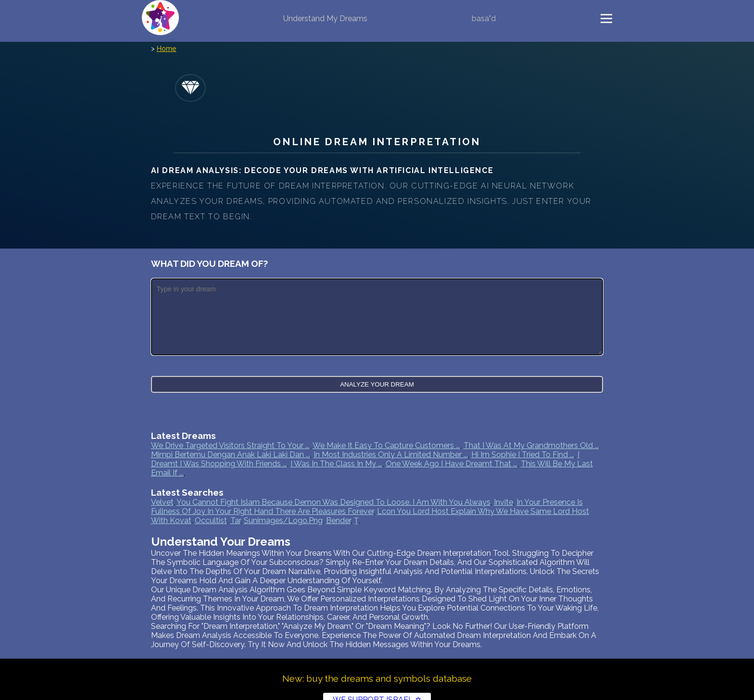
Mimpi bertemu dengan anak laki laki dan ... (231, 455)
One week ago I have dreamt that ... (452, 464)
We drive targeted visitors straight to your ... (230, 445)
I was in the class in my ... (336, 464)
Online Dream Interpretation (377, 142)
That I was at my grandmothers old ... (531, 445)
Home (167, 48)
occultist (211, 520)
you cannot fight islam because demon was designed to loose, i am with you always (333, 502)
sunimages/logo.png (283, 520)
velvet (162, 502)
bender (338, 520)
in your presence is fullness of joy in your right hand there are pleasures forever (367, 507)
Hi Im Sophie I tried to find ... (523, 455)
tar (235, 520)
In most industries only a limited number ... (391, 455)
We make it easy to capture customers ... (386, 445)
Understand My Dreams (325, 19)
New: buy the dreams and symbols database (377, 678)
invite (503, 502)
